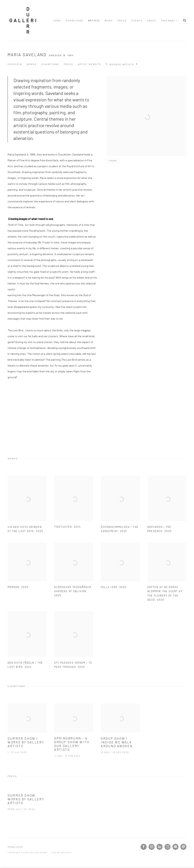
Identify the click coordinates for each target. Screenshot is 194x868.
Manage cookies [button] (15, 847)
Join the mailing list (175, 847)
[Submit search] (185, 20)
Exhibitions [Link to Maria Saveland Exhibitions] (50, 64)
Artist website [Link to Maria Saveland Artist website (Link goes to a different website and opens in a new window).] (90, 64)
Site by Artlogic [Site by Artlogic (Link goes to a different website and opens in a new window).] (62, 852)
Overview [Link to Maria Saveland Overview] (15, 64)
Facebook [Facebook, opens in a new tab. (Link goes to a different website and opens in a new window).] (144, 847)
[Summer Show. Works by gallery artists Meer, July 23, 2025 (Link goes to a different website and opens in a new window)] (27, 809)
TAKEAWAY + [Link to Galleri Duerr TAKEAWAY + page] (169, 20)
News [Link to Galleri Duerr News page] (109, 20)
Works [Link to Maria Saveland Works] (32, 64)
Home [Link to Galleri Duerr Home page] (57, 20)
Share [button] (113, 161)
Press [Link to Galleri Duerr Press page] (122, 20)
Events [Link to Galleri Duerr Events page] (137, 20)
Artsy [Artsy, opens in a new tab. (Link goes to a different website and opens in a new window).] (167, 847)
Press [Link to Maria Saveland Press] (68, 64)
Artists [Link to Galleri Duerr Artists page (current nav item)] (94, 20)
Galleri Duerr (23, 20)
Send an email (183, 847)
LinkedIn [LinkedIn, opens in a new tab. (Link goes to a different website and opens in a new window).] (160, 847)
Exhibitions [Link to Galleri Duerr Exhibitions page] (75, 20)
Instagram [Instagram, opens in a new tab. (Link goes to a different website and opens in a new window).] (152, 847)
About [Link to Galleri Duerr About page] (152, 20)
